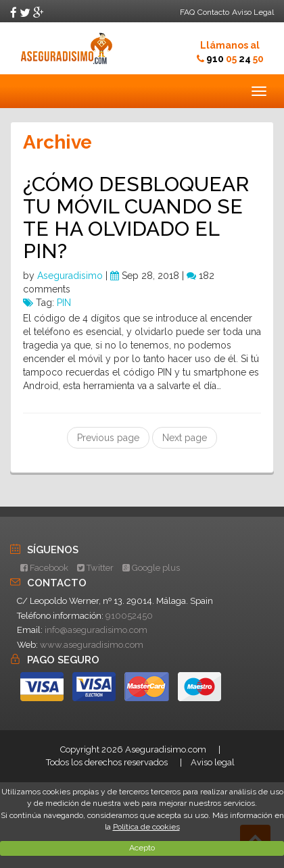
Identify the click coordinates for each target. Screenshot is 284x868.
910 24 (235, 59)
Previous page (108, 438)
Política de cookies (146, 827)
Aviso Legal (253, 12)
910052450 (129, 616)
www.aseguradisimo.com (92, 645)
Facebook (44, 568)
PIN (64, 303)
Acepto (142, 848)
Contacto (213, 12)
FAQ (187, 12)
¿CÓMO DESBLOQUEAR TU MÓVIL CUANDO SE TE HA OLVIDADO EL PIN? (136, 218)
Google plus (151, 568)
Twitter (95, 568)
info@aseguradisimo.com (96, 630)
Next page (185, 438)
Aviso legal (213, 762)
